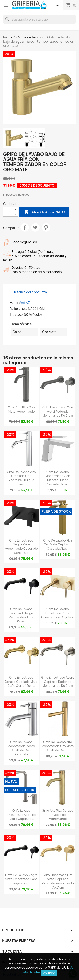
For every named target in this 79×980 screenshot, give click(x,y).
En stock (17, 314)
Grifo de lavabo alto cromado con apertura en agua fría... (21, 478)
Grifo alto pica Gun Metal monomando (21, 409)
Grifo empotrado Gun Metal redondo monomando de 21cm (58, 411)
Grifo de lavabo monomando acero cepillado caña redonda (21, 748)
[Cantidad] (8, 212)
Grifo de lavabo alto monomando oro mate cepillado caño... (58, 746)
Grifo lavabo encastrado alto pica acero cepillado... (21, 815)
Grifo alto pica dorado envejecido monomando (58, 815)
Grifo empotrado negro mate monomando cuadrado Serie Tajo (21, 547)
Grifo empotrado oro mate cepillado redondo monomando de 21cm (58, 881)
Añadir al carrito (44, 212)
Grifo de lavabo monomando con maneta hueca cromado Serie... (58, 478)
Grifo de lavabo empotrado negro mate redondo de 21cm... (21, 615)
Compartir (25, 227)
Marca (15, 303)
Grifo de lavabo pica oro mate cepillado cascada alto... (58, 545)
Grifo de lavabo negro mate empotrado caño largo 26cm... (21, 879)
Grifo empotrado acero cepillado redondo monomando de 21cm (58, 682)
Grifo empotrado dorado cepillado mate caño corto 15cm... (21, 682)
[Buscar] (39, 19)
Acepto (49, 973)
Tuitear (35, 227)
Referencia (18, 309)
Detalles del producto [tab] (30, 292)
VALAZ (25, 303)
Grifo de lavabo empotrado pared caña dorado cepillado (58, 613)
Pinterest (46, 227)
